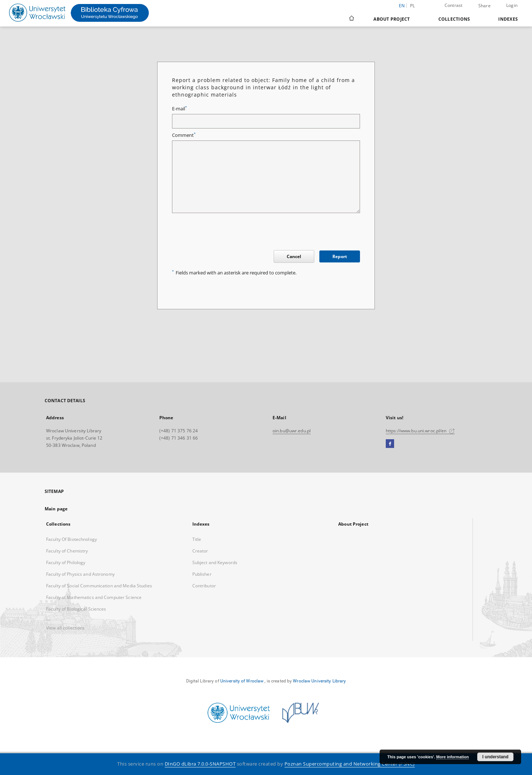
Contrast (454, 5)
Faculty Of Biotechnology (71, 539)
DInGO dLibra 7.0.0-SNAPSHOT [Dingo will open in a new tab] (200, 764)
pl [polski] (413, 6)
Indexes (508, 19)
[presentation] (227, 233)
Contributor (204, 586)
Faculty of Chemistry (67, 551)
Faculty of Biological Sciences (76, 609)
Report (340, 256)
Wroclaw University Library (319, 681)
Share (484, 6)
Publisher (202, 574)
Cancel (294, 256)
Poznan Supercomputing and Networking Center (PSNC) (350, 764)
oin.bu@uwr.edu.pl (292, 431)
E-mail (179, 109)
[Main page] (351, 19)
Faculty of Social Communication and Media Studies (99, 586)
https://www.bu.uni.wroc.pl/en (420, 431)
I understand (495, 757)
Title (197, 539)
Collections (454, 19)
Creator (200, 551)
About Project (392, 19)
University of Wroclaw (242, 681)
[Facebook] (390, 444)
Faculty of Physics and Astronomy (80, 574)
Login (512, 5)
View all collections (65, 628)
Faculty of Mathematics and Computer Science (94, 597)
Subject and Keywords (215, 562)
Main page (56, 509)
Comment (184, 135)
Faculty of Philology (66, 562)
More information (453, 757)
